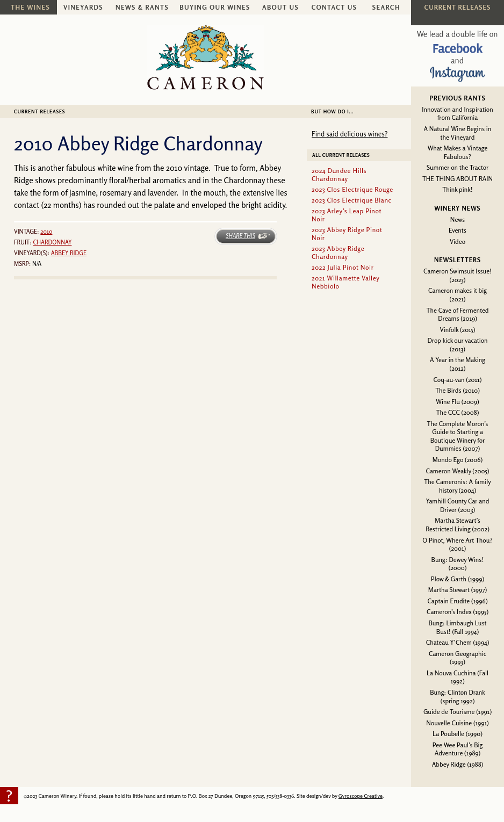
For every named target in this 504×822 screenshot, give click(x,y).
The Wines (30, 7)
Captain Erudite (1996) (457, 601)
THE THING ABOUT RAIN (458, 179)
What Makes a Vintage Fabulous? (458, 152)
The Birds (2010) (458, 390)
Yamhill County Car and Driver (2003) (458, 505)
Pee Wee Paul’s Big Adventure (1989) (458, 749)
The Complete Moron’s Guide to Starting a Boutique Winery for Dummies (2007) (458, 436)
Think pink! (457, 189)
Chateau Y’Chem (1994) (458, 642)
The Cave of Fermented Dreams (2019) (458, 315)
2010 (46, 232)
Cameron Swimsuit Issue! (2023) (458, 275)
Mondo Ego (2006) (458, 460)
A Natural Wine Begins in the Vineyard (458, 133)
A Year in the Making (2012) (458, 364)
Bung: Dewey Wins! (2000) (458, 564)
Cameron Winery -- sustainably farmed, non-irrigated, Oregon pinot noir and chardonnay (206, 57)
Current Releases (39, 111)
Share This (240, 236)
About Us (280, 7)
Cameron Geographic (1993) (458, 658)
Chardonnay (52, 242)
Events (458, 230)
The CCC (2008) (458, 412)
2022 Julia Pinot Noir (343, 267)
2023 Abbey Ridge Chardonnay (338, 253)
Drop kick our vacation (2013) (457, 345)
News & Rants (142, 7)
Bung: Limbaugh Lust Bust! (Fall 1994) (457, 627)
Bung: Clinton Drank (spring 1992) (458, 697)
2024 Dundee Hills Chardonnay (339, 175)
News (458, 219)
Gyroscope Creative (361, 796)
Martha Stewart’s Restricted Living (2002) (458, 525)
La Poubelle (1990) (458, 734)
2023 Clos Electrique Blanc (352, 200)
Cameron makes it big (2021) (458, 295)
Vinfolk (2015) (458, 330)
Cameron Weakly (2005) (457, 471)
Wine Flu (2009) (457, 402)
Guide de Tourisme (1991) (458, 712)
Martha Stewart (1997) (458, 590)
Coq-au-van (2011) (458, 380)
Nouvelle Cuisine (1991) (458, 723)
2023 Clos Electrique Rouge (352, 189)
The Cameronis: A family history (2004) (457, 486)
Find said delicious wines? (350, 134)
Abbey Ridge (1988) (458, 764)
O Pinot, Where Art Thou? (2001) (457, 545)
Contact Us (334, 7)
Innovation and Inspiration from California (457, 114)
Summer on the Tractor (458, 167)
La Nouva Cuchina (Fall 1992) (458, 677)
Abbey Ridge (69, 253)
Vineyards (83, 7)
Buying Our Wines (215, 7)
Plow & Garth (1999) (458, 579)
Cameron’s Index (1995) (458, 612)
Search (386, 7)
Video (458, 241)
